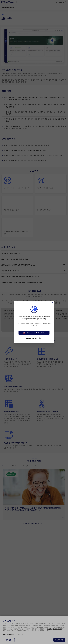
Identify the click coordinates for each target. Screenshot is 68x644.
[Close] (52, 303)
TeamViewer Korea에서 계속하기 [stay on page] (34, 338)
